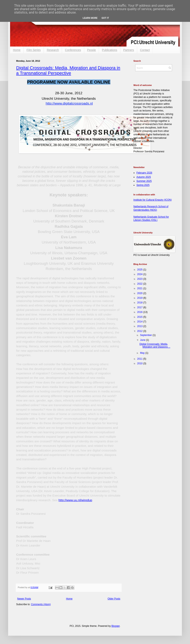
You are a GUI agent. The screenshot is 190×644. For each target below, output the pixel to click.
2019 (140, 298)
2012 (140, 331)
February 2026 (144, 173)
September (146, 335)
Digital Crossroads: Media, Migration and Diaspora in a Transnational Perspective (68, 70)
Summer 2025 (144, 181)
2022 (140, 284)
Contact (145, 50)
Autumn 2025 (144, 177)
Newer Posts (24, 599)
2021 (140, 288)
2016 (140, 312)
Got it (105, 18)
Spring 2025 (143, 185)
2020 (140, 293)
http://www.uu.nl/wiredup (75, 500)
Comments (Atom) (41, 604)
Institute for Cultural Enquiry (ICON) (153, 200)
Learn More (90, 18)
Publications (110, 50)
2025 (140, 270)
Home (17, 50)
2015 (140, 317)
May (143, 353)
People (92, 50)
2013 (140, 326)
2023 (140, 279)
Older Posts (114, 599)
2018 (140, 303)
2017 (140, 307)
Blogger (116, 626)
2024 (140, 274)
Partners (129, 50)
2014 (140, 322)
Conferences (73, 50)
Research (53, 50)
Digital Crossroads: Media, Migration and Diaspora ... (155, 345)
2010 (140, 363)
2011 (140, 359)
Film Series (34, 50)
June (143, 340)
